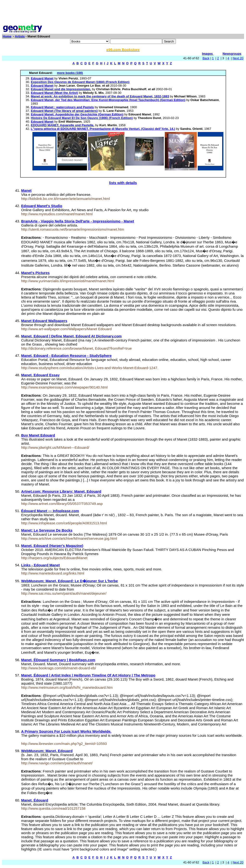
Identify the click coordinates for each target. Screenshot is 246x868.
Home (7, 36)
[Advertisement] (123, 13)
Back (206, 58)
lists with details (123, 183)
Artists (20, 36)
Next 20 (238, 58)
